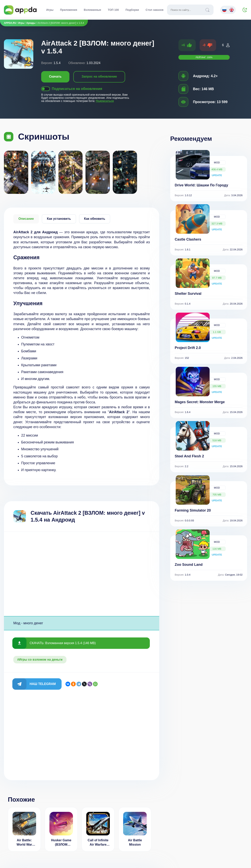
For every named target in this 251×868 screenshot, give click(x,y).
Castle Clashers (188, 239)
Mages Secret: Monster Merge (200, 402)
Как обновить (95, 219)
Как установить (59, 219)
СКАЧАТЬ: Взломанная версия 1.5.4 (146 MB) (63, 643)
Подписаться (105, 101)
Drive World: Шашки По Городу (201, 185)
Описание (26, 219)
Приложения (69, 10)
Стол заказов (155, 10)
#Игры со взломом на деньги (40, 660)
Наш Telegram (43, 684)
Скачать (55, 76)
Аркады (31, 23)
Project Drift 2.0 (188, 348)
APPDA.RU (10, 23)
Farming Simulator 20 (193, 510)
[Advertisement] (82, 574)
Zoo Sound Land (189, 565)
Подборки (132, 10)
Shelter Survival (188, 294)
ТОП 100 (113, 10)
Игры (50, 10)
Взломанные (92, 10)
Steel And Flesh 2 (189, 456)
